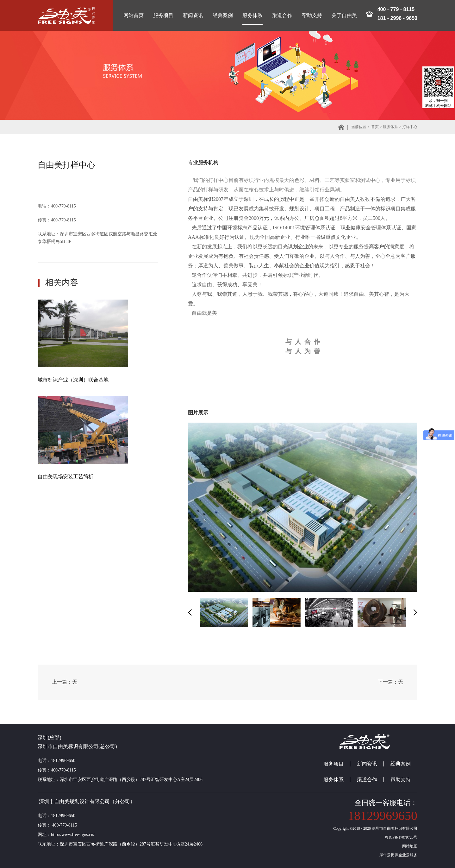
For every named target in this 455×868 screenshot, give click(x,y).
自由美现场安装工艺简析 (65, 477)
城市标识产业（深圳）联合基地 (73, 380)
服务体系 (390, 127)
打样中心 (410, 127)
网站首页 (134, 15)
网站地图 (409, 846)
